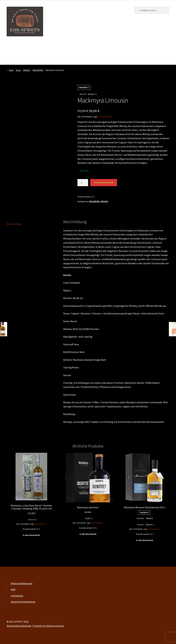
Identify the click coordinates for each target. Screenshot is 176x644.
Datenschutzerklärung (23, 602)
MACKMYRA (38, 70)
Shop (81, 46)
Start (11, 70)
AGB (13, 589)
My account (95, 46)
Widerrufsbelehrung (22, 583)
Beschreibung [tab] (14, 224)
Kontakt (11, 58)
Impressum (17, 596)
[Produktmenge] (83, 183)
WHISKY (27, 70)
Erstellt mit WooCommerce (49, 626)
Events (69, 46)
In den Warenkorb (104, 182)
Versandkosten (105, 117)
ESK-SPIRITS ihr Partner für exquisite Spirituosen (33, 46)
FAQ (109, 46)
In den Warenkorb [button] (31, 535)
